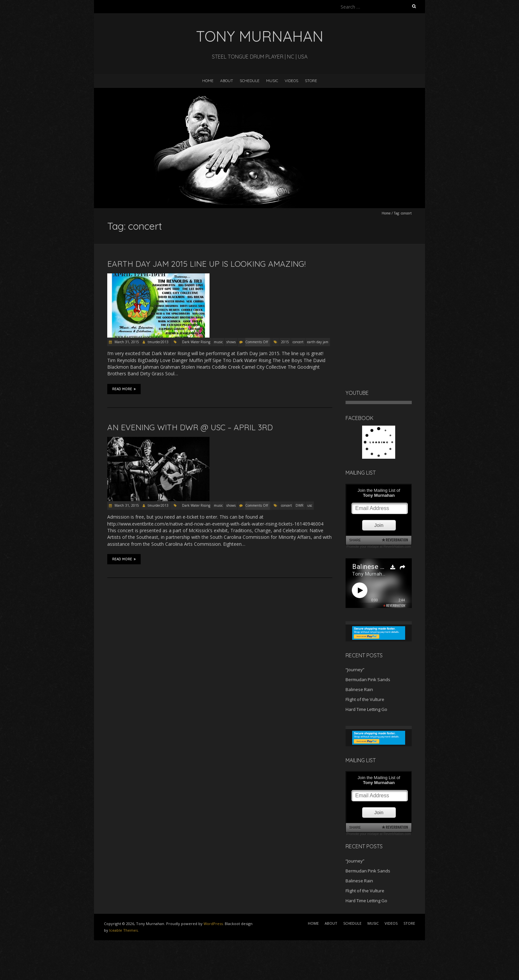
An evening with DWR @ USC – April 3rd (190, 427)
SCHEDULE (250, 81)
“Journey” (355, 670)
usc (310, 505)
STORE (311, 81)
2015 (285, 342)
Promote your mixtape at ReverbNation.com (379, 547)
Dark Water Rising (196, 342)
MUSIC (272, 81)
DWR (300, 505)
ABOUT (227, 81)
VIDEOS (291, 81)
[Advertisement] (53, 957)
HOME (208, 81)
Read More (124, 389)
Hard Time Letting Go (366, 709)
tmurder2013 (158, 342)
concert (298, 342)
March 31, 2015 (126, 342)
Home (386, 213)
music (218, 342)
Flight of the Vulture (365, 699)
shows (231, 342)
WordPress (213, 924)
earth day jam (318, 342)
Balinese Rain (359, 689)
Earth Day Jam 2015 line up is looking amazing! (206, 264)
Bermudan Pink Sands (368, 679)
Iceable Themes (123, 930)
